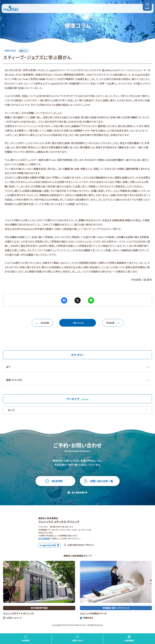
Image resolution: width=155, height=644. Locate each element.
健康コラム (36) (77, 380)
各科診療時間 (44, 538)
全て (77, 367)
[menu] (147, 6)
